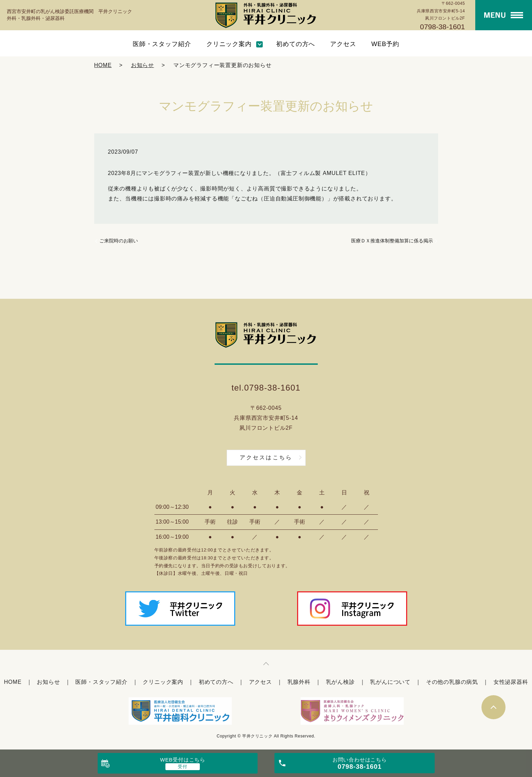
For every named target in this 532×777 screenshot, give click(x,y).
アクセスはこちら (266, 457)
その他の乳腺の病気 (452, 682)
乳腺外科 (299, 682)
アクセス (343, 44)
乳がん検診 (340, 682)
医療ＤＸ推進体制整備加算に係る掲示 (392, 241)
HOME (103, 65)
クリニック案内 (229, 44)
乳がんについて (390, 682)
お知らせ (143, 65)
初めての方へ (296, 44)
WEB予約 (386, 44)
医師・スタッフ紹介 (162, 44)
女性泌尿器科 (511, 682)
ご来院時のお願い (119, 241)
